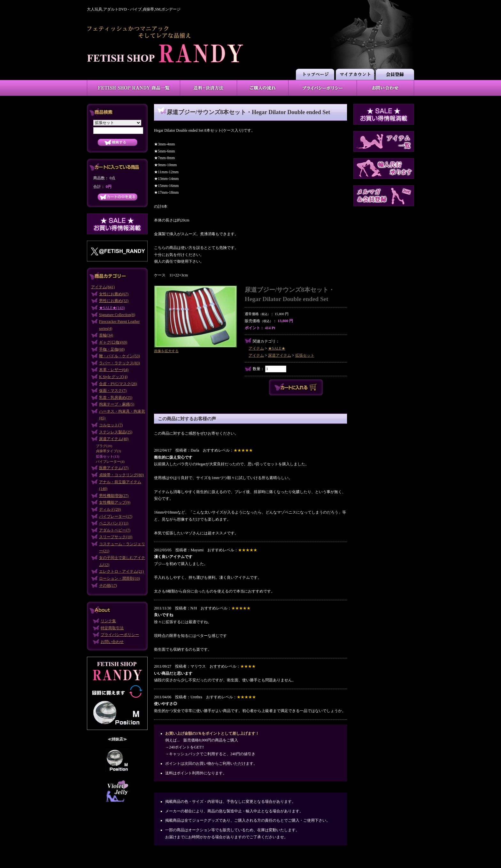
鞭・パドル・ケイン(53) (119, 356)
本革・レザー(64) (114, 370)
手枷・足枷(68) (112, 349)
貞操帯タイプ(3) (108, 451)
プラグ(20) (104, 446)
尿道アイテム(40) (114, 439)
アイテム (256, 348)
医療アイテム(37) (114, 468)
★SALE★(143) (112, 308)
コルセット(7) (111, 425)
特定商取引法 (112, 628)
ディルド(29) (110, 509)
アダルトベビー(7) (115, 530)
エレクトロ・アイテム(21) (121, 571)
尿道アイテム (280, 355)
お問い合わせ (112, 642)
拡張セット (305, 355)
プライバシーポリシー (120, 635)
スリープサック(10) (116, 537)
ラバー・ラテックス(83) (119, 363)
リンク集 (108, 621)
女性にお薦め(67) (114, 294)
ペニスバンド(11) (114, 523)
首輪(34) (106, 335)
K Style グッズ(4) (113, 377)
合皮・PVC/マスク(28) (118, 384)
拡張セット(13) (108, 456)
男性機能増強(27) (114, 496)
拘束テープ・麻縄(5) (117, 404)
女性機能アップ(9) (115, 502)
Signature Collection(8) (117, 315)
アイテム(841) (103, 287)
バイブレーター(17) (116, 516)
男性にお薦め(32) (114, 301)
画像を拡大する (166, 351)
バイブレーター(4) (110, 461)
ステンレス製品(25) (116, 432)
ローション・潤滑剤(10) (119, 578)
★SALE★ (277, 348)
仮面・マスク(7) (113, 391)
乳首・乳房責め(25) (116, 398)
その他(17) (108, 585)
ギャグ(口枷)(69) (113, 342)
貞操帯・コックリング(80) (121, 475)
